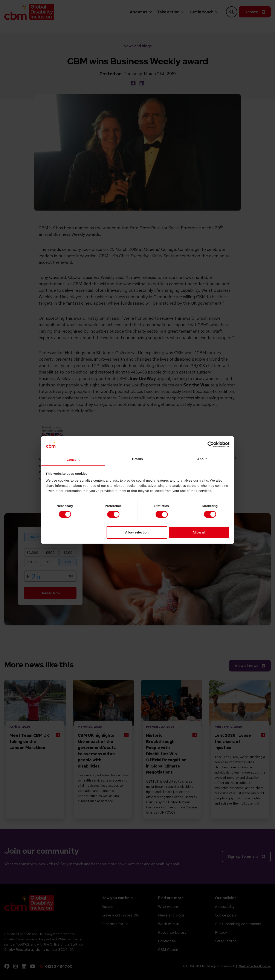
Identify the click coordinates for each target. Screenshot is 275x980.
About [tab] (202, 459)
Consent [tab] (73, 460)
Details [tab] (137, 459)
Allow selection (137, 532)
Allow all (199, 532)
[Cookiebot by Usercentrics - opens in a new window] (211, 445)
